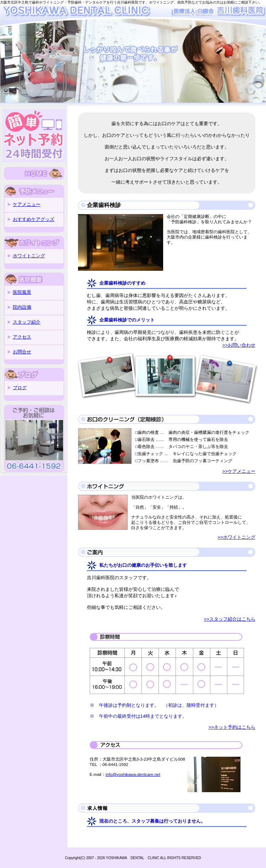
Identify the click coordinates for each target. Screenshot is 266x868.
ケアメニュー (27, 204)
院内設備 (22, 307)
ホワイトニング (29, 256)
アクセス (22, 337)
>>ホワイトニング (237, 537)
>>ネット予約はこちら (232, 727)
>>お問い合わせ (239, 345)
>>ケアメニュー (239, 471)
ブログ (20, 388)
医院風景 (22, 292)
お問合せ (22, 352)
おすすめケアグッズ (34, 219)
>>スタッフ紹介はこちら (230, 619)
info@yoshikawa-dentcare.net (133, 774)
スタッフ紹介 (27, 322)
